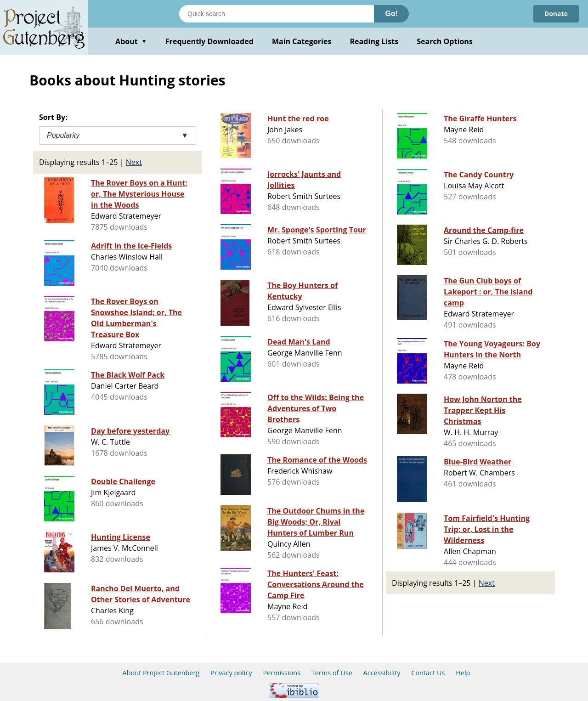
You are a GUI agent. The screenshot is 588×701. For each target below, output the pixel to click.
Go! (391, 14)
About (131, 41)
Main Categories (302, 41)
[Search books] (277, 14)
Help (463, 673)
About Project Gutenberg (161, 673)
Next (134, 162)
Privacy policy (231, 673)
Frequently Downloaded (209, 41)
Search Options (445, 41)
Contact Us (428, 673)
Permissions (282, 673)
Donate (556, 14)
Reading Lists (374, 41)
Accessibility (382, 673)
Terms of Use (332, 673)
